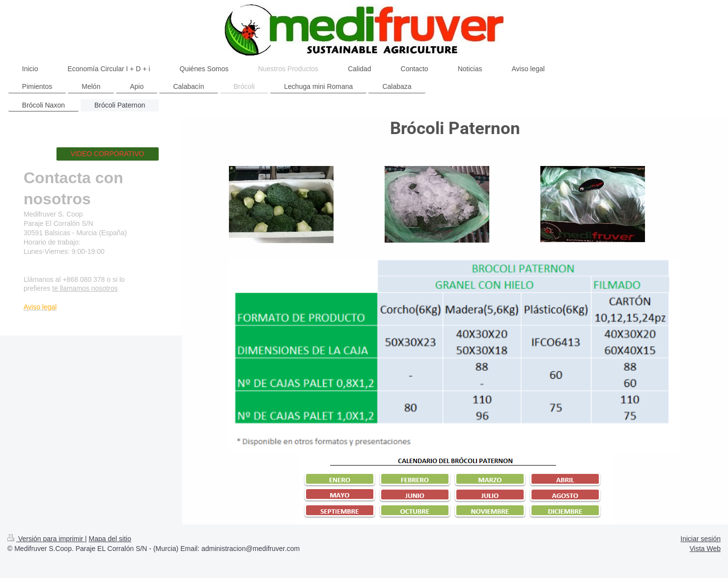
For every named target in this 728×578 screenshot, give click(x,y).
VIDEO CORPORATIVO (108, 154)
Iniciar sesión (700, 539)
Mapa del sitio (110, 539)
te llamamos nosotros (85, 288)
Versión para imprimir (46, 539)
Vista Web (705, 549)
